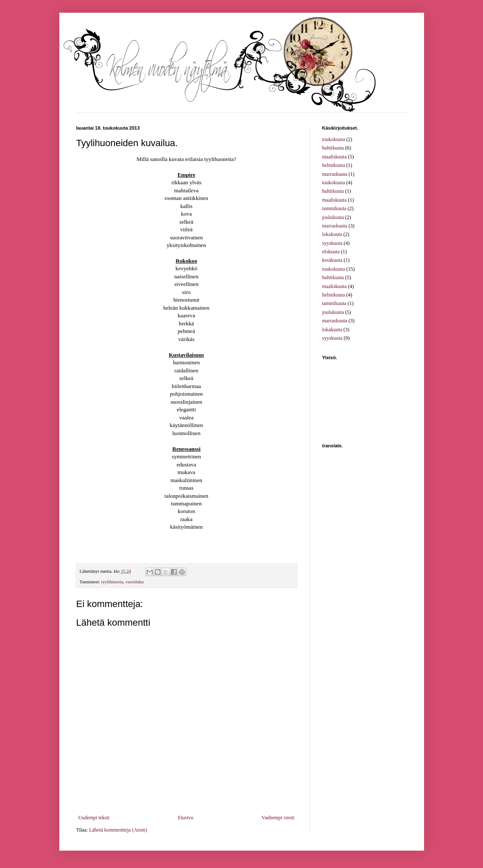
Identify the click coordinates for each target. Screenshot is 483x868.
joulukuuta (333, 217)
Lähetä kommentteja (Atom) (118, 830)
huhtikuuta (333, 148)
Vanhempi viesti (278, 818)
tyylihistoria (112, 582)
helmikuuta (334, 165)
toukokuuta (334, 139)
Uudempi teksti (94, 818)
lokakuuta (332, 234)
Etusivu (186, 818)
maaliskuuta (335, 157)
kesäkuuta (332, 260)
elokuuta (331, 252)
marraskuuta (335, 174)
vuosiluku (135, 582)
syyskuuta (332, 243)
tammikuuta (334, 208)
